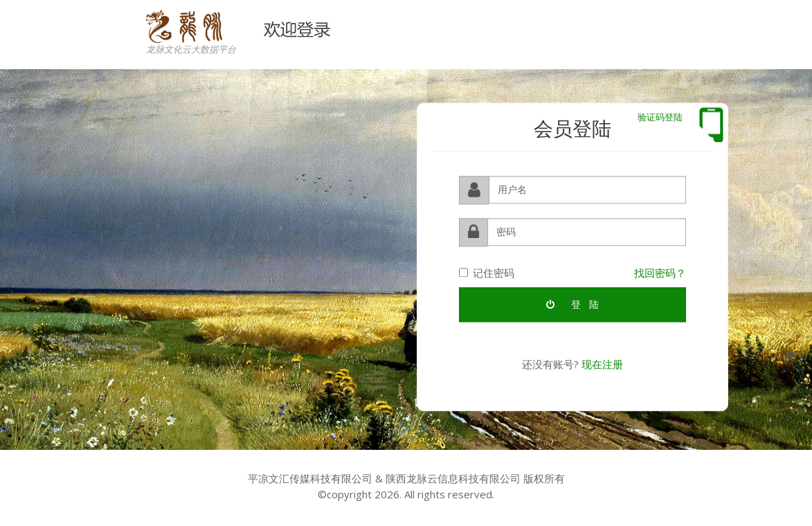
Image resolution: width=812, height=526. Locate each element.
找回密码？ (660, 272)
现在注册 (602, 363)
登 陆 (572, 303)
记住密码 (487, 272)
